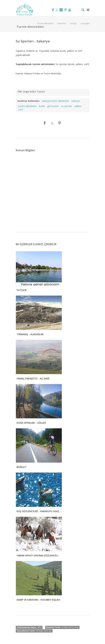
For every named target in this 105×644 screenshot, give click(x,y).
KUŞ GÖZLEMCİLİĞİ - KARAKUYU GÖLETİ (39, 511)
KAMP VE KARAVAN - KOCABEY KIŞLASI (38, 600)
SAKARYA (62, 23)
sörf (20, 110)
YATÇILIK (22, 290)
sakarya (76, 101)
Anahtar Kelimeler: (29, 101)
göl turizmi (53, 106)
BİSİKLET (22, 467)
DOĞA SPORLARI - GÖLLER (31, 423)
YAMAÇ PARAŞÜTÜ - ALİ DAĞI (33, 379)
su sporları (67, 106)
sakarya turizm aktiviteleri (55, 101)
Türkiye (73, 23)
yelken (78, 106)
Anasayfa (85, 23)
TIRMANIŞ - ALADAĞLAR (30, 334)
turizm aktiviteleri (27, 106)
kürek (42, 106)
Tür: (20, 92)
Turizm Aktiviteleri (45, 23)
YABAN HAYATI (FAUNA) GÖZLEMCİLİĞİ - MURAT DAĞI (47, 555)
